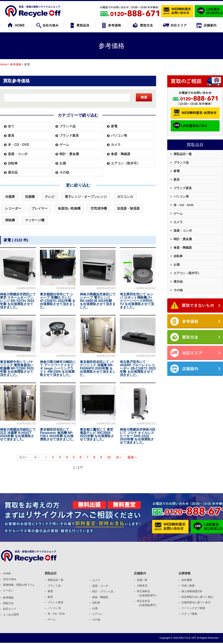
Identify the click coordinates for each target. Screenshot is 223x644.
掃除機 (10, 220)
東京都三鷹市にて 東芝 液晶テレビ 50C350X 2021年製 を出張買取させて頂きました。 (97, 434)
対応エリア (10, 609)
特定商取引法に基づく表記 (197, 597)
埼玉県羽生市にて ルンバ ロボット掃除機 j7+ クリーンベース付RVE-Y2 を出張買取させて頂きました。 (137, 301)
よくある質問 (11, 615)
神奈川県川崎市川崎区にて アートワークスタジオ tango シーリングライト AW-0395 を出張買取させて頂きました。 (58, 368)
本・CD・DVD (19, 145)
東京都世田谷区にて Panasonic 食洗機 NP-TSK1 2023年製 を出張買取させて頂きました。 (58, 434)
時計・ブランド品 (103, 591)
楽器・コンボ (18, 154)
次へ (119, 457)
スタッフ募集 (189, 614)
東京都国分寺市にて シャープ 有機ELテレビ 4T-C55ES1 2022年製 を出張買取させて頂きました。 (58, 301)
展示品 (13, 172)
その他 (64, 172)
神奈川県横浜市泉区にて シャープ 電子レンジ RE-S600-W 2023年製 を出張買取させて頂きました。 (98, 301)
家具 (11, 136)
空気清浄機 (99, 208)
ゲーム (64, 145)
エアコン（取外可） (125, 163)
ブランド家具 (69, 136)
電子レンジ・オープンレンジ (86, 197)
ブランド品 (68, 126)
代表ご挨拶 (188, 586)
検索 (144, 97)
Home (4, 64)
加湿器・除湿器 (128, 208)
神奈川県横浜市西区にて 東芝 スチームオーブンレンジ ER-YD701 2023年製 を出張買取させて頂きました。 (18, 301)
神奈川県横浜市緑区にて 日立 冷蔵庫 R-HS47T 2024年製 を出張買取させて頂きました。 (18, 434)
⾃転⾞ (96, 603)
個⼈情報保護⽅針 (192, 591)
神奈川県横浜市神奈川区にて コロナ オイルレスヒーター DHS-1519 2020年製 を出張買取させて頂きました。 (138, 436)
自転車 (13, 163)
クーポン (8, 590)
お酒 (63, 163)
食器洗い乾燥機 (69, 208)
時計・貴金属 (69, 154)
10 (109, 457)
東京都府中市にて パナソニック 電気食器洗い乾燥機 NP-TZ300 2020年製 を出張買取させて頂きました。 (17, 368)
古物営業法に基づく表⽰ (196, 602)
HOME (7, 573)
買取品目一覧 (183, 154)
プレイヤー (40, 208)
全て (11, 126)
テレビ (50, 197)
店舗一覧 (142, 580)
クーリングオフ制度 (193, 608)
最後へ (132, 457)
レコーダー (13, 208)
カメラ (116, 145)
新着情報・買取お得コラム (19, 585)
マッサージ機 (35, 220)
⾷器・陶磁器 (100, 597)
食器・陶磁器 (121, 154)
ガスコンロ (125, 197)
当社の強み (10, 579)
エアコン (98, 614)
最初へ (24, 457)
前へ (37, 457)
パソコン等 (119, 136)
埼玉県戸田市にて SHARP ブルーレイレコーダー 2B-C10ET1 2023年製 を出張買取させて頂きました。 (138, 368)
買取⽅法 (8, 603)
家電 (114, 126)
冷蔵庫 (10, 197)
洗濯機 (30, 197)
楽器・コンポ (100, 586)
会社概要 (187, 580)
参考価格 (16, 64)
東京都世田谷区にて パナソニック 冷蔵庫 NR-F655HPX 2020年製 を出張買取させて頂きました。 (98, 368)
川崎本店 (142, 586)
